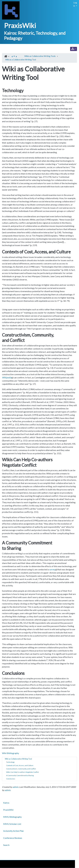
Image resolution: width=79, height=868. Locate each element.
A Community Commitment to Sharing (20, 775)
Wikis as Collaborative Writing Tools (40, 56)
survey (52, 569)
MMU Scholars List (12, 824)
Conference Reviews (13, 838)
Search (6, 845)
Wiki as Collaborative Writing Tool (18, 759)
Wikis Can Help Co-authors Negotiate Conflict (22, 772)
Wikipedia (7, 377)
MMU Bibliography (12, 817)
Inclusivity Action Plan (13, 831)
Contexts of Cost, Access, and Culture (20, 765)
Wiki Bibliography (10, 753)
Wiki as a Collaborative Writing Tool (21, 60)
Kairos (6, 803)
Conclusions (11, 779)
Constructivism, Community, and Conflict (21, 769)
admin (16, 787)
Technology (10, 762)
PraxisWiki (20, 25)
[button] (7, 56)
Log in (75, 4)
